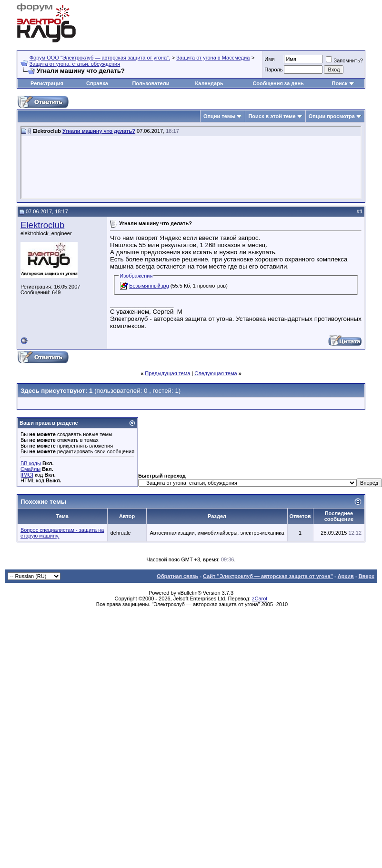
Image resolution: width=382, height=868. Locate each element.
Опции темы (219, 116)
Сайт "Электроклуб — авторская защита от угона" (268, 576)
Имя (269, 59)
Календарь (209, 83)
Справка (97, 83)
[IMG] (27, 475)
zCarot (260, 599)
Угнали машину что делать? (99, 131)
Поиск (339, 83)
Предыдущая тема (167, 373)
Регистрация (47, 83)
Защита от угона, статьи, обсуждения (75, 64)
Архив (346, 576)
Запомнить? (344, 60)
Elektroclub (42, 225)
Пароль (273, 70)
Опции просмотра (332, 116)
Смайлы (30, 469)
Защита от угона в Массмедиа (213, 58)
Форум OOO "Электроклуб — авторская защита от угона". (100, 58)
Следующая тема (216, 373)
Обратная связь (177, 576)
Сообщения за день (278, 83)
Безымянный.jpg (149, 286)
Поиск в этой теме (272, 116)
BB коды (31, 463)
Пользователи (151, 83)
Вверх (367, 576)
